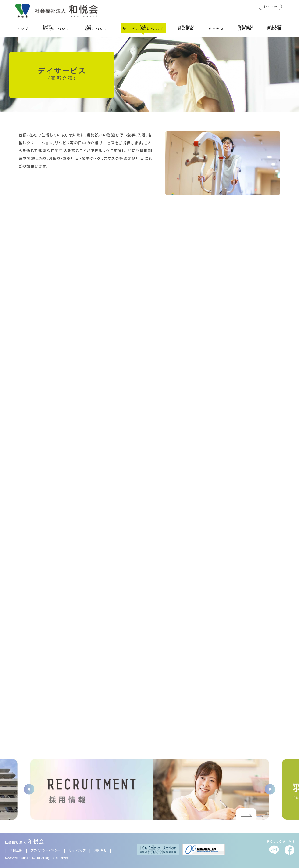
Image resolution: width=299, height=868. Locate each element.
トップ (23, 29)
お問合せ (270, 7)
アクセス (216, 29)
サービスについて (143, 28)
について (57, 28)
